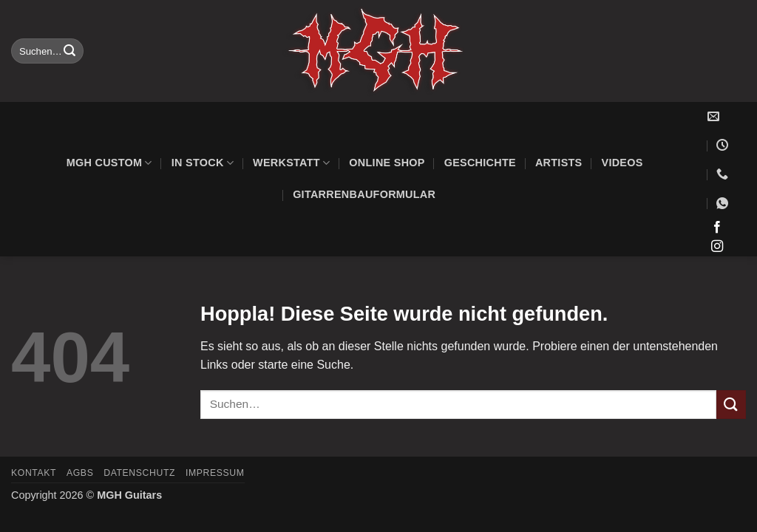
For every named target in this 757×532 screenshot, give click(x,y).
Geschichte (480, 163)
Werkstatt (291, 163)
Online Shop (387, 163)
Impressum (215, 473)
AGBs (80, 473)
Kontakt (34, 473)
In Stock (203, 163)
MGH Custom (109, 163)
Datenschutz (139, 473)
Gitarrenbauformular (364, 194)
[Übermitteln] (70, 51)
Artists (559, 163)
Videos (622, 163)
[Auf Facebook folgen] (717, 228)
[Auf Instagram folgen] (717, 247)
